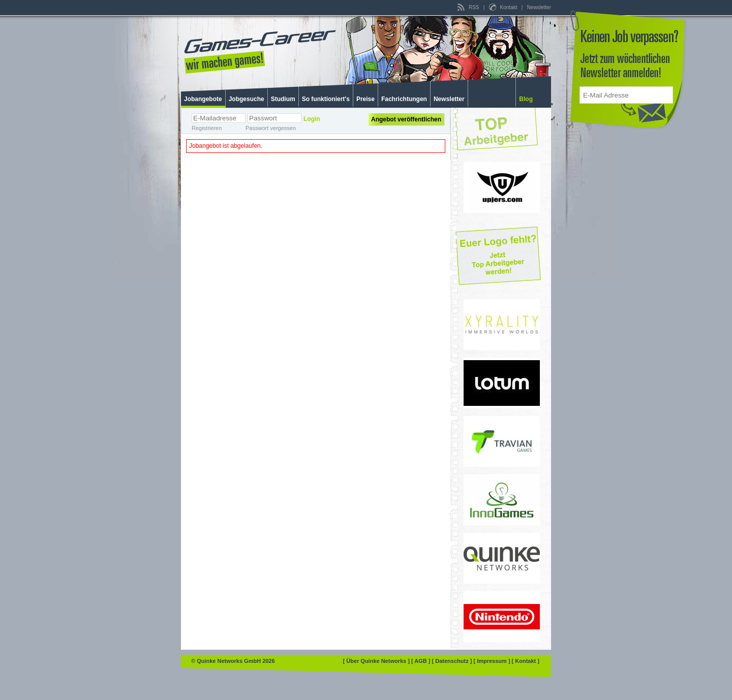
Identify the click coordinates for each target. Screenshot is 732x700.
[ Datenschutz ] (453, 661)
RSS (469, 7)
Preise (365, 99)
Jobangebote (203, 99)
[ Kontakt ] (526, 661)
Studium (283, 99)
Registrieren (207, 128)
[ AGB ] (422, 661)
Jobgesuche (247, 99)
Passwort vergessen (271, 128)
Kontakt (504, 7)
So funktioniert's (326, 99)
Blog (526, 99)
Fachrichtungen (404, 99)
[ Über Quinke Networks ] (377, 661)
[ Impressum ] (492, 661)
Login (312, 119)
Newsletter (539, 7)
